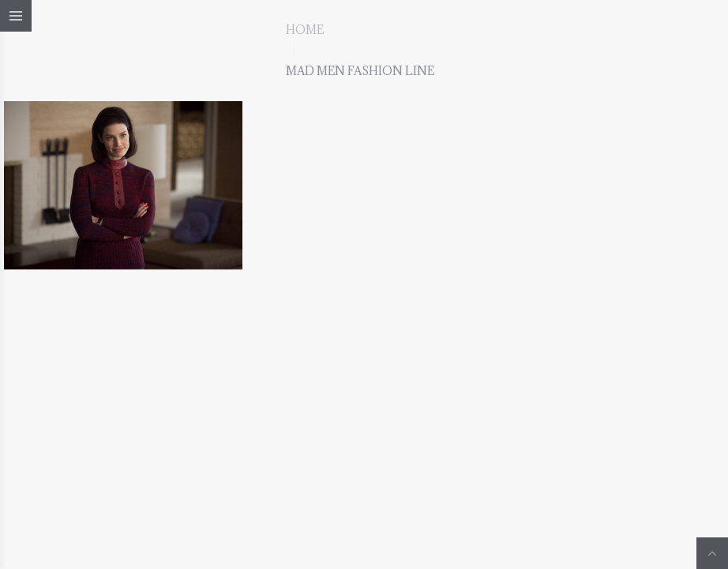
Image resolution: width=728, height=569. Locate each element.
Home (305, 30)
